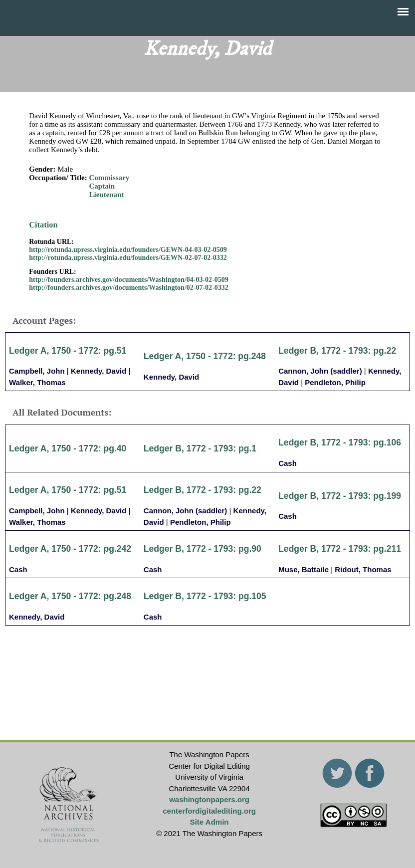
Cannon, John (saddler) (320, 371)
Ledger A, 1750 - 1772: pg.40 (68, 448)
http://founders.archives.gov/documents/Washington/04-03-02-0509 (129, 280)
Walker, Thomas (37, 382)
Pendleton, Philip (335, 382)
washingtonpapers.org (209, 799)
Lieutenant (107, 195)
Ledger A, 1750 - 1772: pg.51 (68, 351)
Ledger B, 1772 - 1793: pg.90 (203, 549)
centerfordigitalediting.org (209, 811)
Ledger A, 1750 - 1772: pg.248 (205, 356)
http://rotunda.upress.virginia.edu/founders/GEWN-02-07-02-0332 (128, 258)
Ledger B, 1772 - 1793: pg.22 (337, 351)
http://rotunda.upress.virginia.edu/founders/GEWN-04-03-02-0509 (128, 250)
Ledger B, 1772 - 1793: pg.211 (340, 549)
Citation (43, 225)
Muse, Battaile (304, 569)
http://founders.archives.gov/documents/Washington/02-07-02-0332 (129, 288)
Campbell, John (37, 371)
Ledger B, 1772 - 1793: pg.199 (340, 496)
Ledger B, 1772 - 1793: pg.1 (200, 448)
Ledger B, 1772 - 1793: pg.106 (340, 442)
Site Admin (209, 822)
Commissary (109, 178)
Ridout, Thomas (363, 569)
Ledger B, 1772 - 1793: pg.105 (205, 596)
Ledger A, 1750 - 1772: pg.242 (70, 549)
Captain (102, 186)
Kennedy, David (99, 371)
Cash (288, 463)
